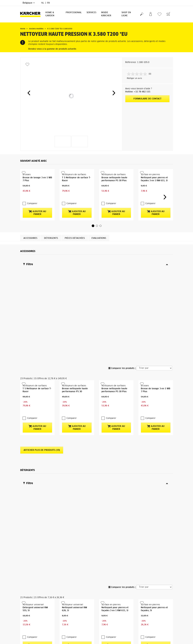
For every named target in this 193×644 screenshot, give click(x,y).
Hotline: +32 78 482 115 (138, 92)
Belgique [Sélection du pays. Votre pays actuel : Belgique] (29, 3)
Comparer (32, 199)
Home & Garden (50, 14)
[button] (29, 93)
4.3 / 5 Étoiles (145, 607)
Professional (74, 13)
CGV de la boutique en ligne (34, 601)
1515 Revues (145, 611)
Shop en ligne (126, 14)
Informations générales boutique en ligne (37, 611)
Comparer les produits (121, 275)
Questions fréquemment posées (114, 637)
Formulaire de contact (147, 99)
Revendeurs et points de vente (114, 633)
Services (91, 13)
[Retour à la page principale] (32, 14)
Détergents (51, 233)
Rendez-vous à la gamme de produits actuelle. (53, 49)
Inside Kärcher (106, 14)
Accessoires (30, 233)
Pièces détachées (75, 233)
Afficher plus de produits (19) (42, 348)
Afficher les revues (148, 615)
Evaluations (99, 233)
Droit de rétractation (30, 605)
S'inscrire (24, 633)
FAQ (22, 617)
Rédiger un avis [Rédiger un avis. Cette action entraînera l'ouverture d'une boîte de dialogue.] (134, 78)
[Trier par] (154, 274)
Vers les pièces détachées (154, 527)
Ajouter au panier (37, 208)
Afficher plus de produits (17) (42, 469)
